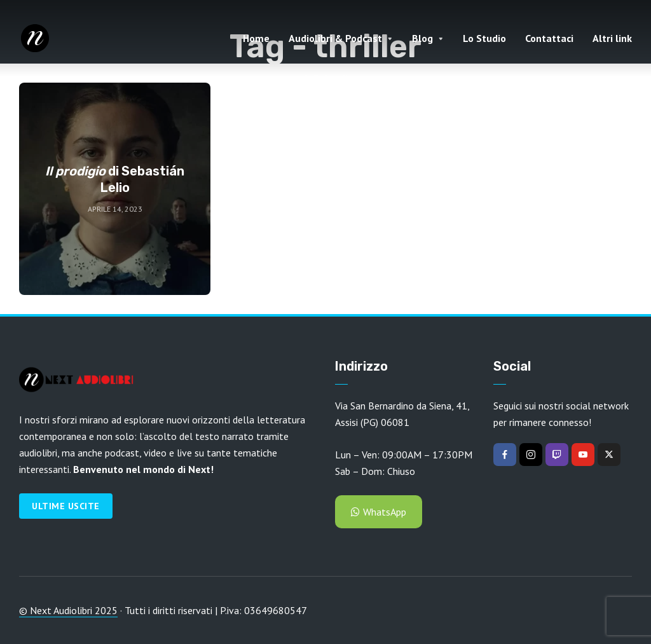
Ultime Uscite (66, 506)
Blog (422, 38)
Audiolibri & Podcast (335, 38)
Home (256, 38)
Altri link (612, 38)
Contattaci (549, 38)
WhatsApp (379, 512)
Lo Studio (484, 38)
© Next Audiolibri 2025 (68, 610)
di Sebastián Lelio (115, 179)
